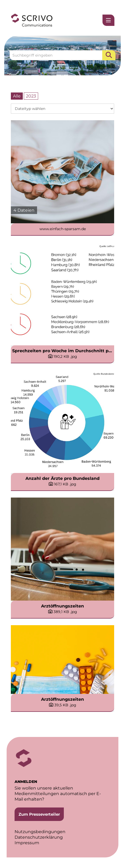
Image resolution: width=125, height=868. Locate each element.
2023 (31, 96)
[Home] (32, 20)
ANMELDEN (26, 782)
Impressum (27, 843)
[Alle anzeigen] (63, 172)
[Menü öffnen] (108, 20)
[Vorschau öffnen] (63, 294)
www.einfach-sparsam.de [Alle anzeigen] (63, 229)
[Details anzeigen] (63, 356)
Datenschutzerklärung (39, 837)
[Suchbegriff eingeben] (63, 55)
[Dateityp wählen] (63, 109)
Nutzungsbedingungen (40, 832)
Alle (17, 96)
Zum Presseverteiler (39, 814)
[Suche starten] (109, 55)
